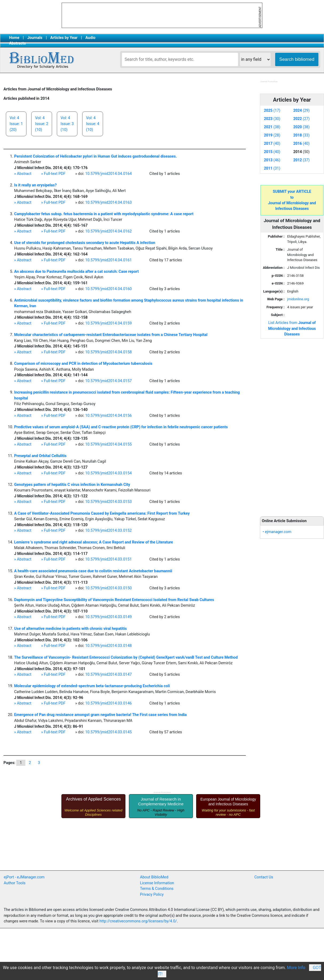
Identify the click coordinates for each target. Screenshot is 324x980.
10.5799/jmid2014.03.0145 (108, 732)
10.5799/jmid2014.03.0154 (108, 473)
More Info (296, 968)
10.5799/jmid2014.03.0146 (108, 703)
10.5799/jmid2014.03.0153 (108, 502)
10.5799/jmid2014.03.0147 (108, 675)
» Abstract (23, 174)
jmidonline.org (298, 299)
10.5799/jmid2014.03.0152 (108, 531)
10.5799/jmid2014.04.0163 (108, 203)
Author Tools (15, 883)
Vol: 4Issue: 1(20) (16, 124)
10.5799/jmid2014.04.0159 (108, 323)
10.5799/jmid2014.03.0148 (108, 646)
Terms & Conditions (157, 889)
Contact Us (264, 877)
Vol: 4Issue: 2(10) (42, 124)
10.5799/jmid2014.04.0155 (108, 444)
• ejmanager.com (277, 532)
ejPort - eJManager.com (24, 877)
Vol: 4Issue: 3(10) (67, 124)
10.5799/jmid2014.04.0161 (108, 260)
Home (14, 38)
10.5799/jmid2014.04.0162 (108, 231)
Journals (35, 38)
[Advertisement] (292, 425)
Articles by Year (64, 38)
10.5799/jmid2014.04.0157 (108, 381)
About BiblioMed (154, 877)
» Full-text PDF (53, 174)
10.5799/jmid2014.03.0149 (108, 617)
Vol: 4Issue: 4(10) (92, 124)
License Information (157, 883)
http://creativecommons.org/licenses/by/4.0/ (138, 921)
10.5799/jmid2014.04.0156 (108, 416)
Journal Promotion (269, 81)
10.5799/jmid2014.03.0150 (108, 588)
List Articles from (292, 328)
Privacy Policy (152, 895)
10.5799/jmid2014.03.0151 (108, 559)
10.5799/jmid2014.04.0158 (108, 352)
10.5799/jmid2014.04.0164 (108, 174)
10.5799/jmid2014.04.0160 (108, 289)
